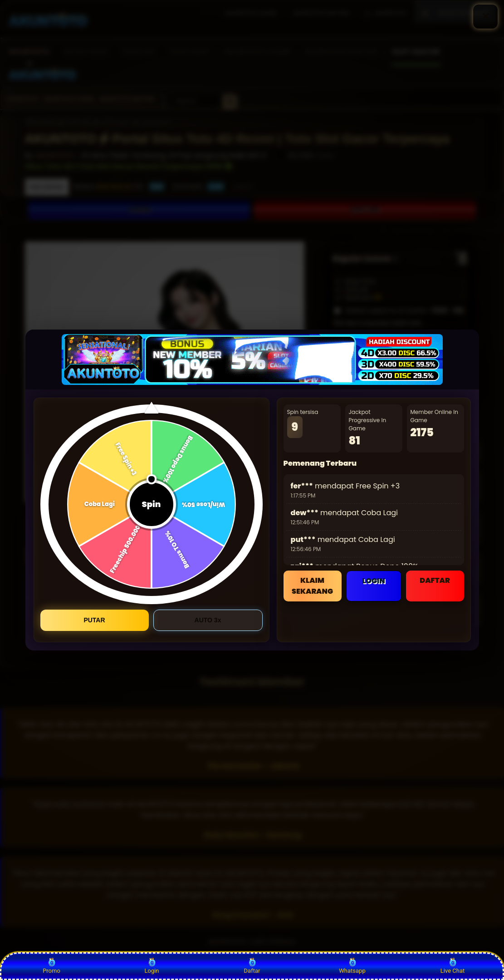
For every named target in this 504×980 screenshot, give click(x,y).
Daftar (252, 966)
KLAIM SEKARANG (312, 586)
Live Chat (453, 966)
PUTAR (94, 620)
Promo (51, 966)
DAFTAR (435, 580)
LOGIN (373, 581)
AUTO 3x (208, 620)
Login (152, 966)
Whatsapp (352, 966)
